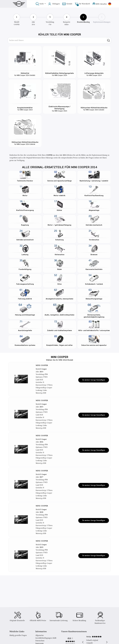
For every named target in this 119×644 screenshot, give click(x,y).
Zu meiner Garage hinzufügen (94, 380)
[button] (21, 379)
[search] (109, 40)
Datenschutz (40, 641)
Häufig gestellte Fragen (18, 635)
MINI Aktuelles (100, 4)
